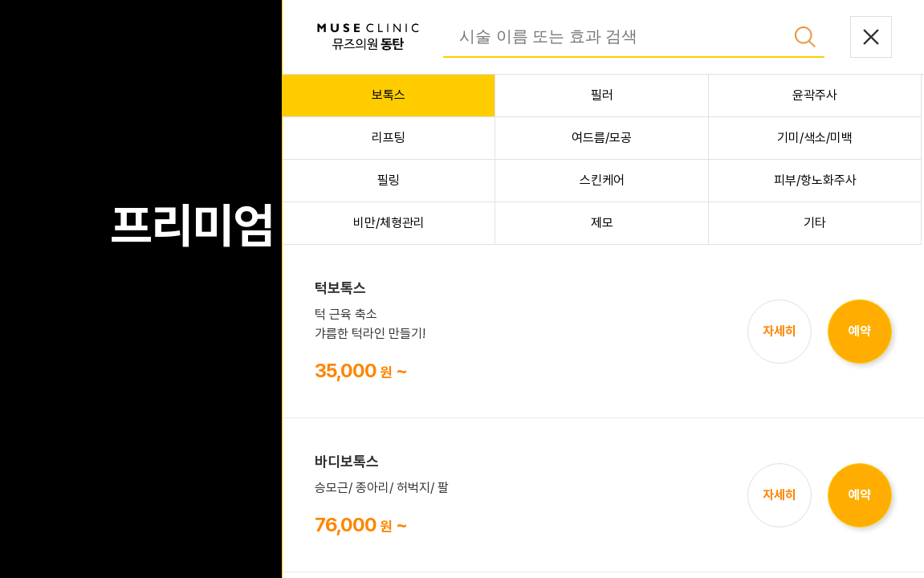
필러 (602, 95)
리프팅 (389, 138)
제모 (602, 223)
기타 (815, 223)
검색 (805, 37)
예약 (860, 331)
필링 (389, 180)
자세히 (779, 331)
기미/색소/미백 (815, 138)
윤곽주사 (815, 95)
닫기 (871, 37)
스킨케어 (602, 180)
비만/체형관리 (389, 223)
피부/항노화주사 (815, 180)
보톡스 (389, 95)
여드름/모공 (602, 138)
